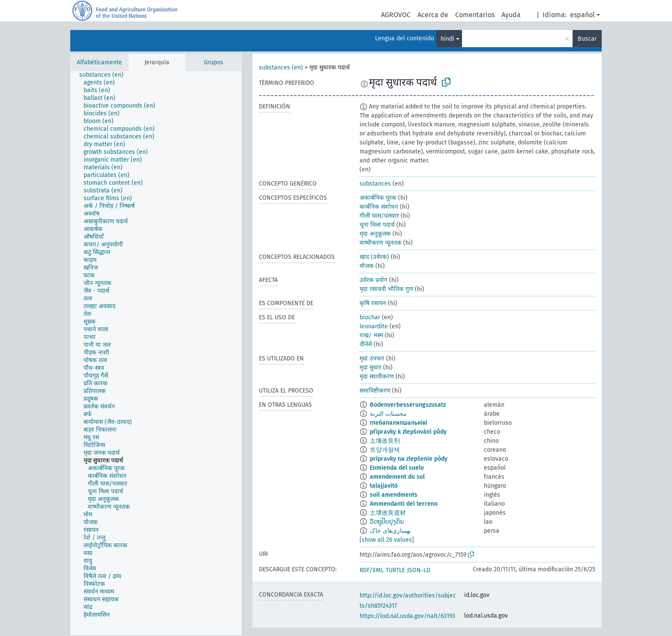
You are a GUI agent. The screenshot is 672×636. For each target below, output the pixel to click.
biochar (370, 317)
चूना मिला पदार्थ (377, 225)
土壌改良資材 (388, 513)
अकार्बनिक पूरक (378, 198)
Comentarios (475, 15)
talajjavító (384, 486)
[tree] (156, 353)
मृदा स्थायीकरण (377, 376)
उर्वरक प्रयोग (373, 280)
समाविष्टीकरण (375, 391)
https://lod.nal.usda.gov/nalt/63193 (407, 616)
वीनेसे (366, 344)
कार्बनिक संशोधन (379, 207)
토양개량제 (385, 450)
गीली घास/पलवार (379, 216)
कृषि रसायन (373, 303)
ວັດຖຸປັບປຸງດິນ (387, 522)
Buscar (587, 39)
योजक (367, 266)
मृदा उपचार (372, 358)
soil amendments (394, 495)
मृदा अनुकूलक (375, 234)
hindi (447, 39)
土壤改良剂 (385, 441)
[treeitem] (105, 75)
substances (375, 184)
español (582, 15)
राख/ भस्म (371, 335)
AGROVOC (396, 15)
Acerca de (433, 15)
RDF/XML (372, 570)
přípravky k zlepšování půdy (408, 432)
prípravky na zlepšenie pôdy (409, 459)
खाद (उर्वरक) (374, 257)
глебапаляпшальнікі (399, 423)
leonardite (374, 326)
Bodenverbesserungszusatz (408, 405)
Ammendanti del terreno (404, 504)
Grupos (214, 62)
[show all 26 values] (387, 540)
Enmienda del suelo (397, 468)
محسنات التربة (388, 414)
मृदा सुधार (370, 367)
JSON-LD (419, 570)
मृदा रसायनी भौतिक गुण (386, 289)
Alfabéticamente (99, 62)
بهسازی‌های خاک (390, 531)
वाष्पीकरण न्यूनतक (381, 243)
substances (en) (281, 67)
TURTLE (395, 570)
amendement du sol (397, 477)
